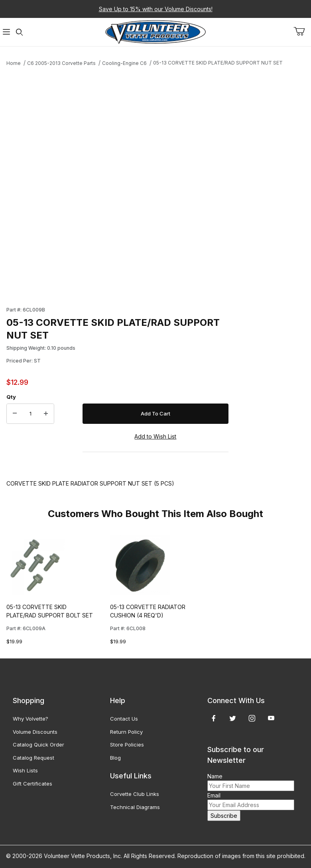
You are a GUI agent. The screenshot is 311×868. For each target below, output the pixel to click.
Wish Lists (25, 770)
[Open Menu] (6, 32)
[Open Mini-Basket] (302, 31)
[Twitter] (233, 718)
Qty (11, 397)
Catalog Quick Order (38, 745)
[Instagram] (252, 718)
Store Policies (127, 745)
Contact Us (124, 719)
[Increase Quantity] (46, 414)
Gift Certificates (32, 784)
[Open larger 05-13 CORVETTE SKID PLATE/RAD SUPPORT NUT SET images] (117, 183)
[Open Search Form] (20, 32)
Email (214, 795)
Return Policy (126, 732)
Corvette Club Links (135, 794)
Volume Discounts (35, 732)
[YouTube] (271, 718)
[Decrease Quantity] (15, 414)
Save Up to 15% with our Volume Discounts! (156, 9)
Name (215, 776)
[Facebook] (214, 718)
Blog (115, 758)
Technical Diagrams (135, 807)
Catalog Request (33, 758)
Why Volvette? (31, 719)
